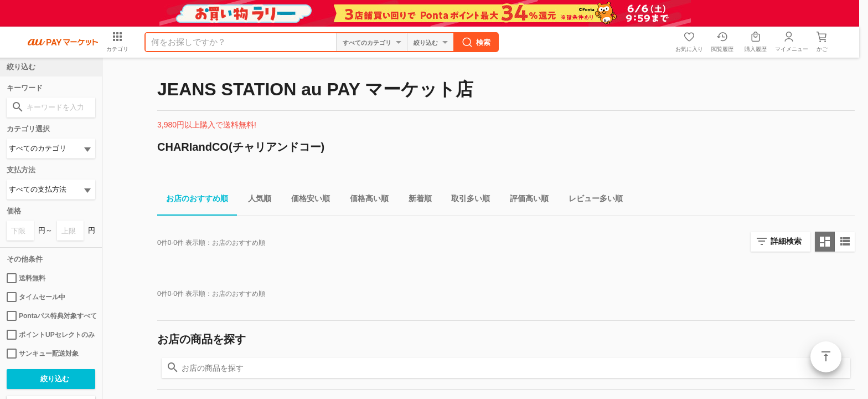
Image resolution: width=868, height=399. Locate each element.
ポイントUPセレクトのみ (51, 335)
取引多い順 (466, 200)
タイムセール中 (36, 297)
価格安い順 (306, 200)
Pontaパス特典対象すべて (51, 316)
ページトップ (826, 357)
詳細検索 (786, 241)
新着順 (416, 200)
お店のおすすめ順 (193, 200)
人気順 (255, 200)
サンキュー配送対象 (43, 354)
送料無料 (26, 278)
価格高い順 (365, 200)
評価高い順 (525, 200)
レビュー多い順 (591, 200)
